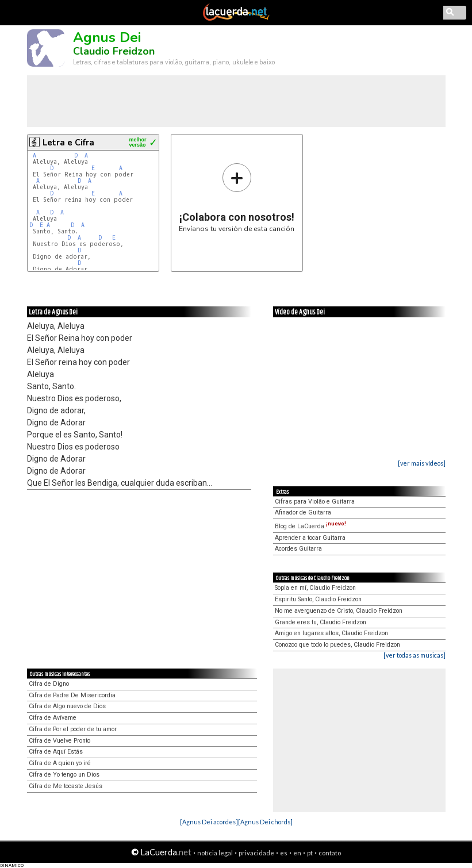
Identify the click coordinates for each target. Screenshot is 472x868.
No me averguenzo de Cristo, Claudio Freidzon (339, 611)
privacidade (256, 853)
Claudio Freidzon (114, 51)
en (297, 853)
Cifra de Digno (49, 684)
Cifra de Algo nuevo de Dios (67, 706)
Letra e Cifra (68, 143)
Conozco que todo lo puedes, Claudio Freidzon (337, 645)
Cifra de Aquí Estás (56, 752)
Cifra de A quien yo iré (60, 763)
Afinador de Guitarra (303, 512)
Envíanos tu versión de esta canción (237, 197)
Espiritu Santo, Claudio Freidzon (318, 599)
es (284, 853)
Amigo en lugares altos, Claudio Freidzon (331, 633)
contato (330, 853)
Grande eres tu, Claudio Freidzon (321, 622)
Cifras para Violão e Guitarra (315, 502)
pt (310, 853)
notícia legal (215, 853)
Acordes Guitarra (298, 549)
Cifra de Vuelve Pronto (60, 741)
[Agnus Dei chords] (265, 822)
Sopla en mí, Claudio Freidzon (315, 588)
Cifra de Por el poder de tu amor (73, 729)
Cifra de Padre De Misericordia (72, 695)
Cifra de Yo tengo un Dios (64, 775)
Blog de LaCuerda (310, 526)
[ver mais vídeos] (422, 463)
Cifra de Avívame (53, 718)
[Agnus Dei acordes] (209, 822)
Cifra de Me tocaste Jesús (66, 786)
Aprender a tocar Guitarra (310, 538)
